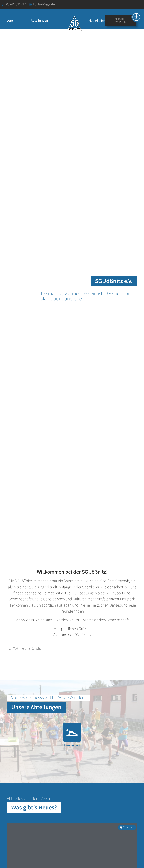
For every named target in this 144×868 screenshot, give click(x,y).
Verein (12, 20)
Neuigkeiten (97, 21)
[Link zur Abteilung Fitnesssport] (72, 738)
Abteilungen (40, 20)
